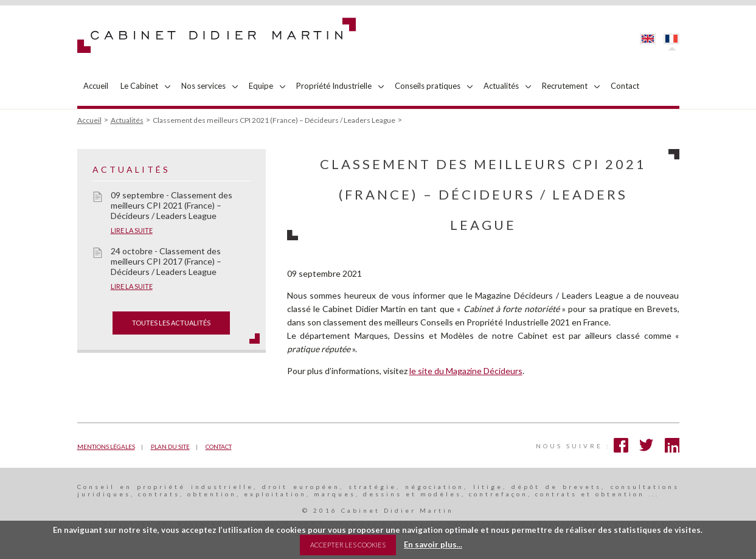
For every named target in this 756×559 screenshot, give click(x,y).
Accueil (96, 86)
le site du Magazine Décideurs (466, 371)
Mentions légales (106, 446)
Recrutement (565, 86)
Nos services (203, 86)
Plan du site (170, 446)
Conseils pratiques (428, 86)
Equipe (261, 86)
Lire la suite (132, 230)
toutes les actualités (171, 323)
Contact (625, 86)
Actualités (501, 86)
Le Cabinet (139, 86)
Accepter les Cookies (348, 545)
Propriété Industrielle (334, 86)
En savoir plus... (433, 544)
